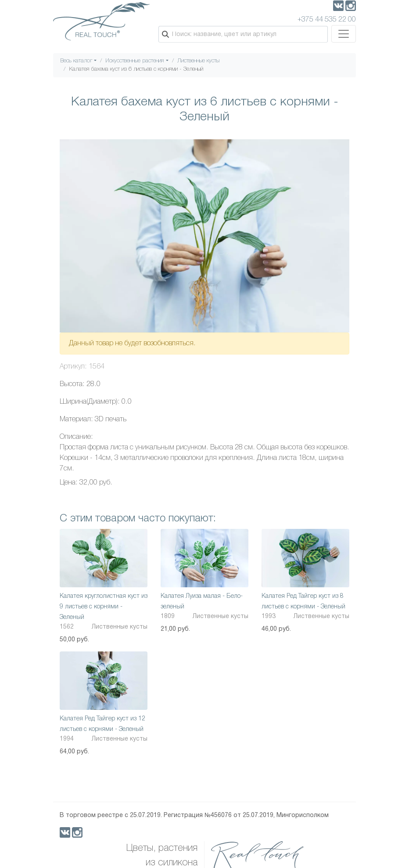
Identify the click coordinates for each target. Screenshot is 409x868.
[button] (341, 147)
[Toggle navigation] (344, 34)
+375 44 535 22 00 (327, 20)
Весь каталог (76, 61)
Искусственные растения (135, 61)
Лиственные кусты (198, 61)
